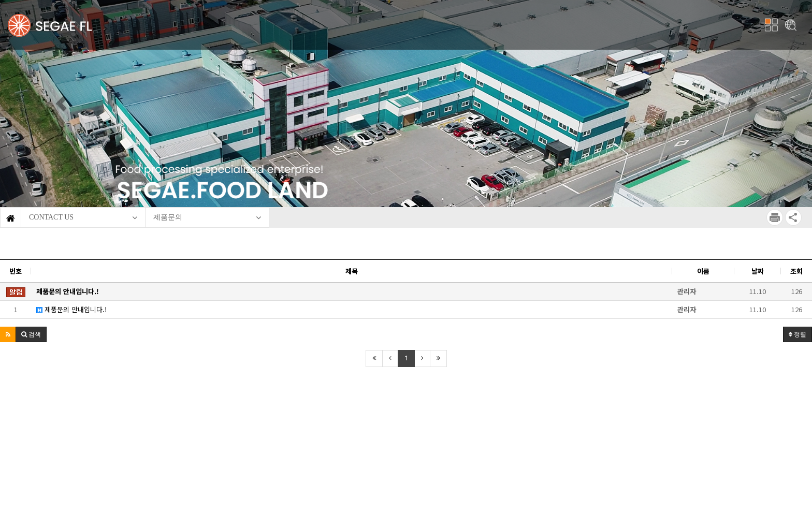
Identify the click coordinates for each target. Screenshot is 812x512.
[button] (61, 104)
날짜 (758, 271)
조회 (796, 271)
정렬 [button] (798, 334)
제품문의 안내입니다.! (71, 309)
